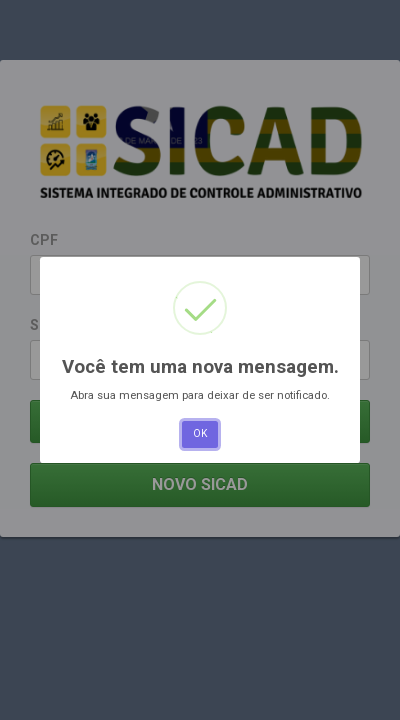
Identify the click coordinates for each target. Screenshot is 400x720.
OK (200, 433)
